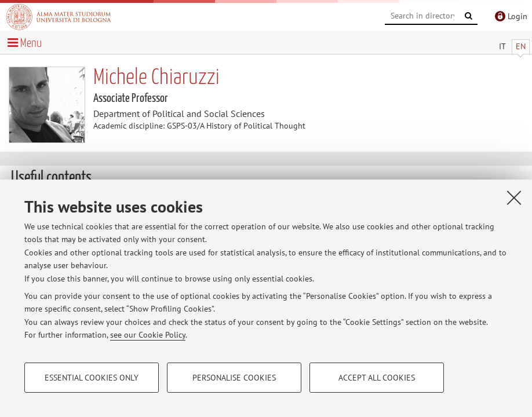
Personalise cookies (234, 378)
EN (521, 46)
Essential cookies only (92, 378)
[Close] (514, 197)
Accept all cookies (377, 378)
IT (502, 46)
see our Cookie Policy (148, 335)
